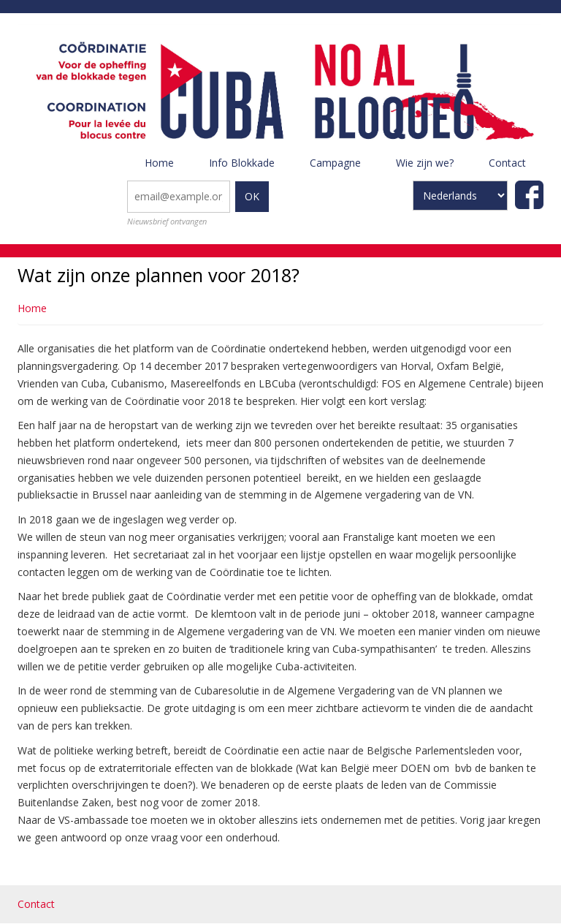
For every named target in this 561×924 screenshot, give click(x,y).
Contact (507, 163)
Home (159, 163)
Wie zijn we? (434, 168)
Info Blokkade (242, 163)
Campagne (344, 168)
